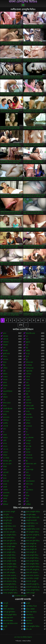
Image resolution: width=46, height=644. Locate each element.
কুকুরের (28, 342)
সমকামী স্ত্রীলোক (8, 409)
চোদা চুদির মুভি (7, 520)
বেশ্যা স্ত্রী (5, 426)
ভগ (27, 336)
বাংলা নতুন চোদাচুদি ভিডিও (11, 578)
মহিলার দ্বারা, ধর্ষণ (31, 464)
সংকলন (5, 377)
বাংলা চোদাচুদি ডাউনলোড (11, 552)
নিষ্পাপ (5, 356)
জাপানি (28, 391)
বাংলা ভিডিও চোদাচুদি (32, 578)
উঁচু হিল (28, 449)
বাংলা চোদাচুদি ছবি (31, 549)
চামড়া (5, 394)
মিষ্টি (27, 394)
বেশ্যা (5, 388)
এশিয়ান (5, 368)
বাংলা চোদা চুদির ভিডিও (10, 544)
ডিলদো (28, 420)
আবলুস (28, 443)
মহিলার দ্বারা (29, 362)
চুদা (4, 629)
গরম (27, 383)
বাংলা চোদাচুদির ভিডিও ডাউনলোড (11, 567)
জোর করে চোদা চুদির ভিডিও (11, 532)
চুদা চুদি (28, 603)
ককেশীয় (5, 423)
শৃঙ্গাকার (5, 385)
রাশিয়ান (28, 423)
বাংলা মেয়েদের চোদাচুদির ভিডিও (11, 581)
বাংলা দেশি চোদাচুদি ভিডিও (33, 570)
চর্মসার (5, 383)
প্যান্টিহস (28, 504)
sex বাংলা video (8, 621)
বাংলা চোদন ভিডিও (9, 538)
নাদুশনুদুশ (6, 496)
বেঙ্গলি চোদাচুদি (30, 593)
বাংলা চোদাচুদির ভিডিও (23, 2)
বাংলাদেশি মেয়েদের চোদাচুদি (11, 587)
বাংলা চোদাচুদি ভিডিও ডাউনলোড (33, 558)
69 (27, 461)
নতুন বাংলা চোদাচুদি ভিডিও (33, 535)
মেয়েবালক (6, 493)
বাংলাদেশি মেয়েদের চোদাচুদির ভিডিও (33, 587)
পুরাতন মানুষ (30, 470)
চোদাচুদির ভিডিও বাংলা (33, 529)
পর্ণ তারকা (6, 412)
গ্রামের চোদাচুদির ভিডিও (33, 512)
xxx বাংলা (29, 621)
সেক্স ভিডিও (29, 615)
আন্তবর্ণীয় (29, 414)
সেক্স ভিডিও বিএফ (31, 606)
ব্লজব (5, 333)
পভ (4, 400)
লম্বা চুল (28, 475)
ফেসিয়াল (28, 374)
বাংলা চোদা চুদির (31, 538)
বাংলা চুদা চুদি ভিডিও (9, 612)
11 (43, 320)
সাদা (4, 348)
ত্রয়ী (4, 371)
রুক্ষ (27, 499)
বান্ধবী (28, 385)
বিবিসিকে (6, 420)
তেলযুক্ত (28, 441)
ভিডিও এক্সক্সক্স (30, 609)
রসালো (5, 446)
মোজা (28, 467)
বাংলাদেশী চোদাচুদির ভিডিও (11, 590)
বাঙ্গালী (5, 487)
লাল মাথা (29, 403)
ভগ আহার (6, 458)
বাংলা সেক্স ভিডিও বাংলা (10, 623)
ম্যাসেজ (28, 452)
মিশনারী (5, 351)
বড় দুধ (28, 354)
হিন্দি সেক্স (29, 629)
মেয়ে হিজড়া (29, 490)
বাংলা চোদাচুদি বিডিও (32, 555)
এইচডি (28, 351)
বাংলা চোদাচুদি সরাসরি (10, 561)
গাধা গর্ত (6, 449)
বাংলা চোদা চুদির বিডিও (33, 541)
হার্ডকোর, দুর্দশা (7, 461)
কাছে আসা (6, 417)
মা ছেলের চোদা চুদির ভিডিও (22, 596)
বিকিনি (5, 467)
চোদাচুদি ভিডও (7, 523)
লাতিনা (5, 455)
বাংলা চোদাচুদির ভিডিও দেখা (33, 567)
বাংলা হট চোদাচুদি (31, 581)
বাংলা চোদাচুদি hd (31, 544)
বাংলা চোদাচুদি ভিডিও (9, 558)
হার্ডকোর (6, 336)
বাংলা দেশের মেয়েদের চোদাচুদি (11, 576)
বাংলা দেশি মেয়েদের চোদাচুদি (33, 573)
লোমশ (28, 388)
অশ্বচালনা (6, 342)
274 (21, 325)
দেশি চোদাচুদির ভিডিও (32, 532)
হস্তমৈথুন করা (30, 368)
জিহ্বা (28, 496)
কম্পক (5, 443)
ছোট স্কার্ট (6, 472)
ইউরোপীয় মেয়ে (30, 333)
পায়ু (27, 487)
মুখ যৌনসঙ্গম (30, 438)
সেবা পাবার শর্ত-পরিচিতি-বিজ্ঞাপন (23, 637)
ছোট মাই (6, 339)
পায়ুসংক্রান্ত (29, 371)
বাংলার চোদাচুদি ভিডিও (33, 590)
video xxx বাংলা (8, 618)
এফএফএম (29, 455)
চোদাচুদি (5, 606)
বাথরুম (5, 484)
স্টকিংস (5, 374)
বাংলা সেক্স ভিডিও (31, 612)
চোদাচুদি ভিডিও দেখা (32, 523)
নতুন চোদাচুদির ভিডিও (10, 535)
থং (27, 432)
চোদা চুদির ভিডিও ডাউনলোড (33, 518)
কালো (5, 406)
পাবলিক (5, 490)
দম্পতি (28, 412)
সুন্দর (27, 356)
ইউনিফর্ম (6, 504)
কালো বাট (6, 481)
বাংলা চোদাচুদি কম (31, 547)
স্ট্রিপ (4, 365)
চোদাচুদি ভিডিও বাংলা (9, 526)
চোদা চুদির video (31, 515)
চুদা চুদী (5, 626)
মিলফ (5, 362)
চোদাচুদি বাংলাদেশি (31, 520)
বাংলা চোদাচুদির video (10, 564)
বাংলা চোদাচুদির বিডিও (32, 564)
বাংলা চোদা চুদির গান (9, 541)
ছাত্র (27, 429)
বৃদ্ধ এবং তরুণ (7, 464)
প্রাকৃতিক (28, 400)
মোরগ (5, 470)
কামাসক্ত (6, 359)
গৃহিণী (5, 441)
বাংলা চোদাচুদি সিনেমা (32, 561)
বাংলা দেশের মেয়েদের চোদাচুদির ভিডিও (33, 576)
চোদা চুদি (6, 603)
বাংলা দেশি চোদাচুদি (9, 570)
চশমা (4, 429)
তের (27, 345)
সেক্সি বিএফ (29, 623)
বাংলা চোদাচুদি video (9, 547)
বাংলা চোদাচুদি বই (31, 552)
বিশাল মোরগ (7, 403)
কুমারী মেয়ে (6, 354)
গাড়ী (27, 501)
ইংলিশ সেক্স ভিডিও (9, 609)
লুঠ (27, 359)
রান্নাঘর (5, 499)
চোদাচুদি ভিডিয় (30, 526)
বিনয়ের (5, 380)
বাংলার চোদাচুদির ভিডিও (10, 593)
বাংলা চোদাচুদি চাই (8, 549)
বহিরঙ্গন (5, 397)
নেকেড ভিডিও (30, 618)
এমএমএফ (29, 426)
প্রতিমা (5, 501)
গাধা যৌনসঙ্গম (30, 409)
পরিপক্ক (28, 478)
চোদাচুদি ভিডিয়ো (8, 529)
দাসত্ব (5, 475)
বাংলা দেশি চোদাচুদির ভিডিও (11, 573)
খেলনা (28, 380)
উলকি (5, 414)
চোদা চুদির (6, 515)
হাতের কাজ (29, 417)
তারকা (5, 435)
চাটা (27, 493)
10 (38, 320)
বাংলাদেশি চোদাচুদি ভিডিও (33, 584)
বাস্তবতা (5, 438)
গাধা (27, 339)
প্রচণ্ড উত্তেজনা (30, 481)
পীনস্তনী (5, 345)
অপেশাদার (29, 365)
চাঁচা (27, 348)
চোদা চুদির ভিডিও (8, 518)
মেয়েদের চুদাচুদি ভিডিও (10, 615)
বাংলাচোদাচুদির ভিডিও (10, 584)
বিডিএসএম (29, 458)
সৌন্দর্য (28, 377)
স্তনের (5, 478)
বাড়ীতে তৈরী (30, 406)
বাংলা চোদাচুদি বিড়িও (9, 555)
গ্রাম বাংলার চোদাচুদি (9, 512)
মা (4, 432)
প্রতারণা (5, 452)
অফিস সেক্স (29, 484)
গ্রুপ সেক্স (28, 446)
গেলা (27, 435)
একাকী (28, 397)
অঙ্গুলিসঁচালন (8, 391)
